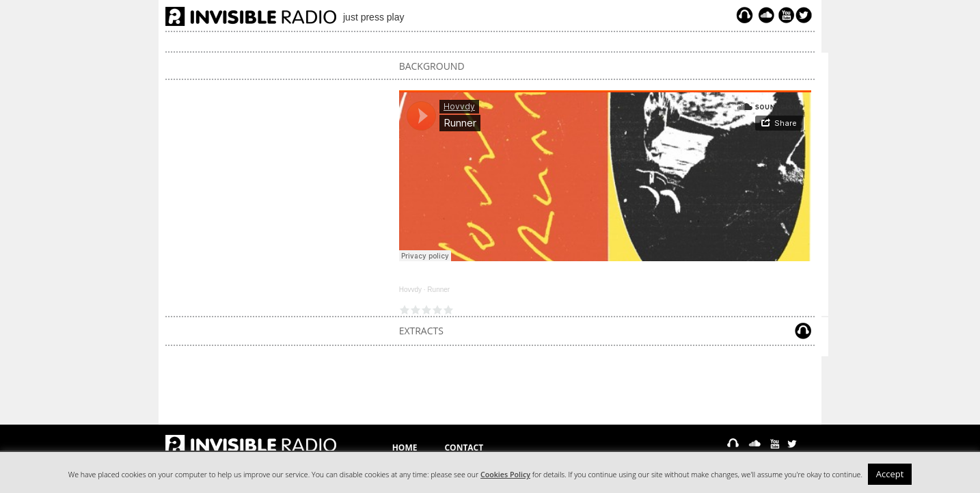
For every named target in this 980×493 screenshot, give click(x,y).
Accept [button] (890, 474)
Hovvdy (410, 290)
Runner (438, 290)
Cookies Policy (505, 475)
